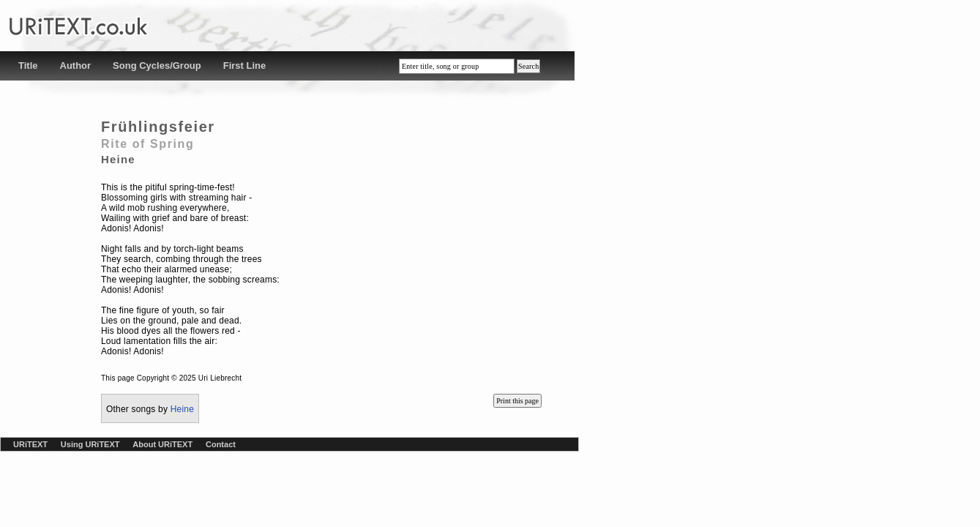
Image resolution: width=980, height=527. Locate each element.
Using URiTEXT (90, 444)
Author (76, 66)
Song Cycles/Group (157, 66)
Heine (182, 409)
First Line (245, 66)
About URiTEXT (162, 444)
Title (28, 66)
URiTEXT (30, 444)
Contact (221, 444)
